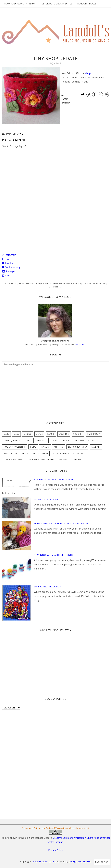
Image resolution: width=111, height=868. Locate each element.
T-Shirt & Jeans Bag (46, 499)
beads (39, 434)
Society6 (8, 271)
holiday (66, 440)
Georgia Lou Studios (80, 862)
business (64, 434)
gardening (41, 440)
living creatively (77, 447)
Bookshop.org (11, 267)
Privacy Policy (55, 850)
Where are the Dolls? (47, 587)
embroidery (94, 434)
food (27, 440)
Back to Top (102, 862)
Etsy (6, 259)
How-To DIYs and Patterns (20, 4)
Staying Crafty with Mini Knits (54, 555)
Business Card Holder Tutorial (54, 479)
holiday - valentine (15, 447)
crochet (78, 434)
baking (28, 434)
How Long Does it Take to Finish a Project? (61, 523)
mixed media (10, 453)
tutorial (76, 460)
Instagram (9, 255)
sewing (63, 460)
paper (25, 453)
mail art (96, 447)
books (51, 434)
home (33, 447)
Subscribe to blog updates (56, 4)
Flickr (6, 276)
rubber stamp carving (42, 460)
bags (16, 434)
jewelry (45, 447)
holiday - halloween (87, 440)
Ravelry (8, 263)
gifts (54, 440)
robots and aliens (14, 460)
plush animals (61, 453)
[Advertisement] (24, 226)
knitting (59, 447)
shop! (88, 73)
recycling (79, 453)
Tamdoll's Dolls (87, 4)
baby (6, 434)
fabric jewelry (12, 440)
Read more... (80, 344)
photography (40, 453)
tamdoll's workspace (43, 862)
